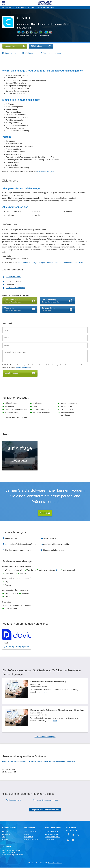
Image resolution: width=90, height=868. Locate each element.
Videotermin (45, 513)
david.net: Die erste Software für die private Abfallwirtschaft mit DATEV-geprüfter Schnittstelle (39, 762)
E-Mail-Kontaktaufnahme (16, 288)
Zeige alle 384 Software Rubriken (45, 810)
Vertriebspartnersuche (52, 835)
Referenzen (6, 835)
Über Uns (5, 832)
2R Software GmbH (13, 277)
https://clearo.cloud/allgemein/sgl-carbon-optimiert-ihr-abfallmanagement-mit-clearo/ (51, 262)
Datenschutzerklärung (23, 367)
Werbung (27, 835)
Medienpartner (28, 837)
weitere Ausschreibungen (45, 737)
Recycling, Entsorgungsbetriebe (46, 800)
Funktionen (30, 53)
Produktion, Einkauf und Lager (23, 7)
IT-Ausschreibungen (51, 832)
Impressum (6, 840)
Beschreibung (11, 53)
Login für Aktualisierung (31, 840)
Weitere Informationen (52, 53)
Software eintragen (30, 832)
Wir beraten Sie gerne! (46, 171)
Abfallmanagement (42, 7)
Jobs (4, 837)
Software (8, 7)
